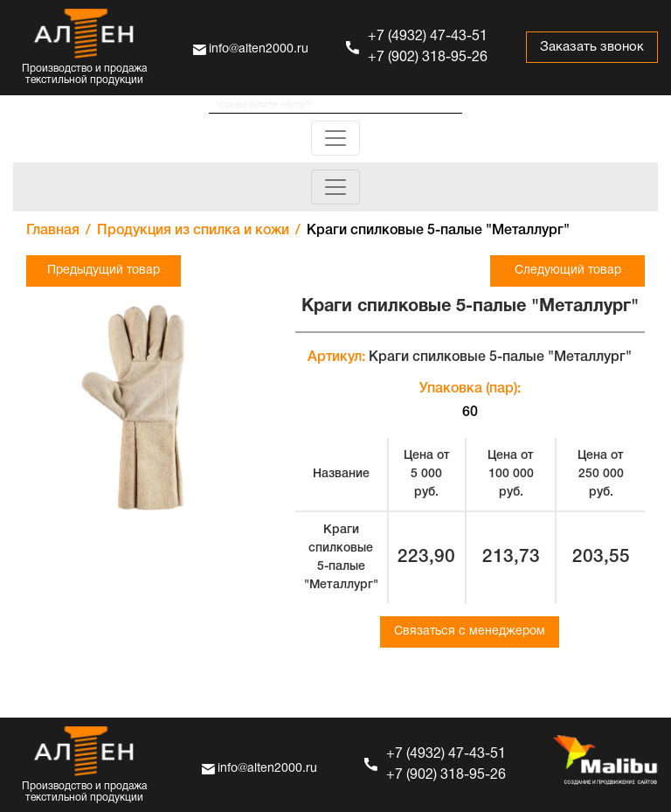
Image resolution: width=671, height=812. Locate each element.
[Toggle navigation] (335, 138)
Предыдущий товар (104, 271)
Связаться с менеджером (470, 632)
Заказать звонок (592, 47)
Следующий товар (568, 271)
